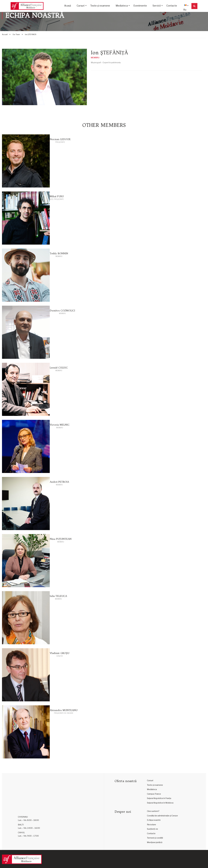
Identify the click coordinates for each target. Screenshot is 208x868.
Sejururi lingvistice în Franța (159, 798)
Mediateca (122, 6)
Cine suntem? (153, 811)
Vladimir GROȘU (59, 653)
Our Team (16, 34)
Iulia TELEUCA (58, 596)
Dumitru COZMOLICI (62, 311)
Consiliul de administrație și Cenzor (162, 816)
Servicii (157, 6)
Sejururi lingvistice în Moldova (160, 803)
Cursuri (81, 6)
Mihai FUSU (57, 196)
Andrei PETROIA (59, 482)
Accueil (5, 34)
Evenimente (140, 6)
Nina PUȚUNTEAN (61, 539)
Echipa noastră (154, 820)
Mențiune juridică (155, 842)
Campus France (154, 794)
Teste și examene (100, 6)
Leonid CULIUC (59, 368)
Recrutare (151, 825)
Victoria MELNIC (60, 425)
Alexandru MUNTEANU (64, 710)
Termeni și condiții (155, 838)
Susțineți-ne (152, 829)
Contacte (172, 6)
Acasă (68, 6)
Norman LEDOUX (60, 139)
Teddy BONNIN (59, 253)
